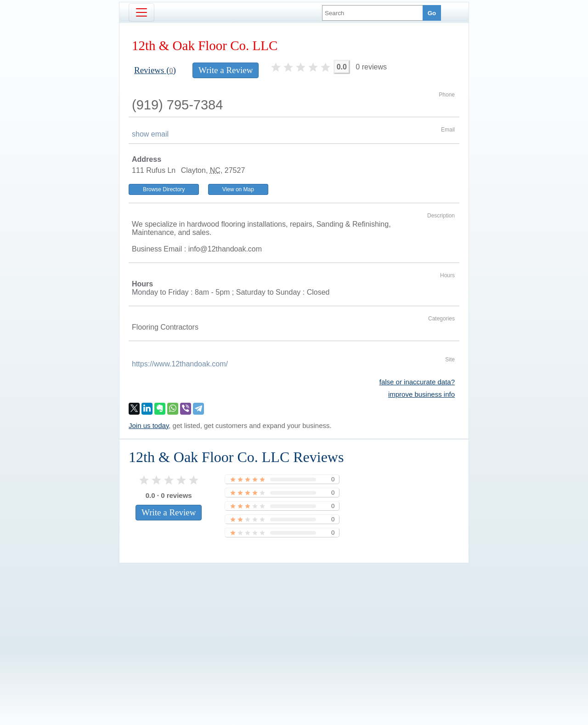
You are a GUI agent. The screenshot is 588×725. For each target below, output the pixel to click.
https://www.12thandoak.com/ (180, 364)
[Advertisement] (294, 628)
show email (150, 134)
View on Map (238, 189)
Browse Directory (164, 189)
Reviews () (155, 70)
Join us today (149, 425)
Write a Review (226, 70)
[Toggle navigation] (141, 12)
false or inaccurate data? (417, 382)
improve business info (421, 394)
